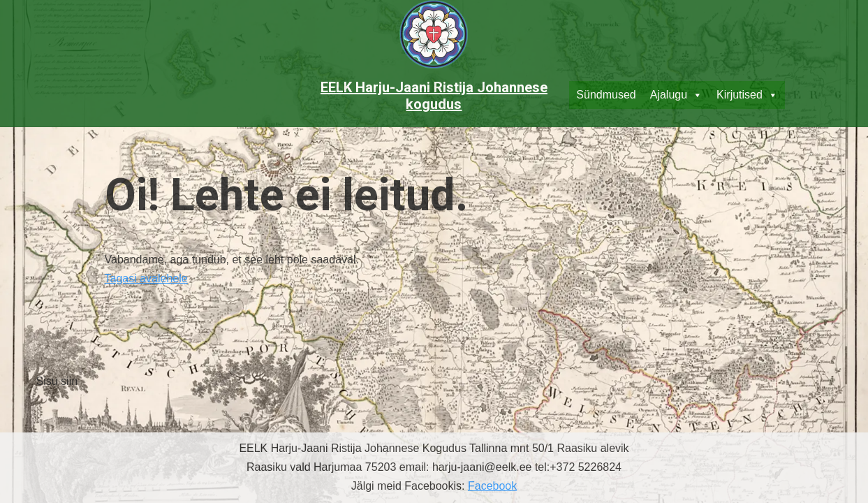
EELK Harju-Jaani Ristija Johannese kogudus (434, 96)
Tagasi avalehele (146, 278)
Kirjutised (747, 95)
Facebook (492, 486)
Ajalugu (676, 95)
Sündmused (606, 95)
